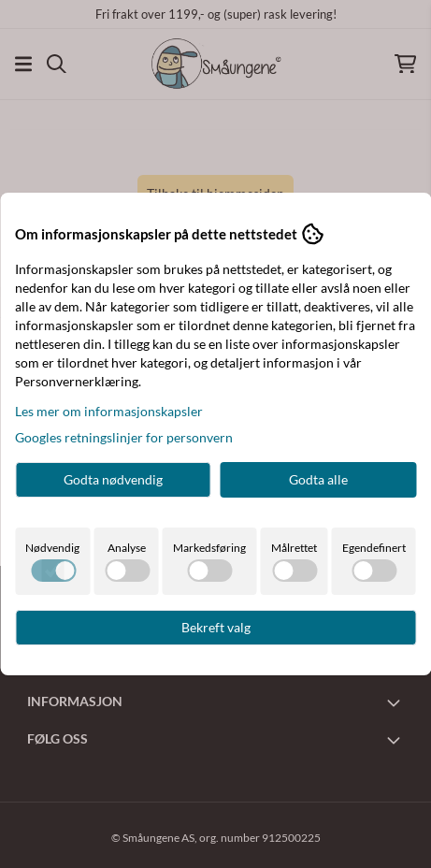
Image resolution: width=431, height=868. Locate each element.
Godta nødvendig (113, 479)
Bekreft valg (216, 627)
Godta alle (318, 479)
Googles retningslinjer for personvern (124, 437)
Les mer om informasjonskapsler (109, 411)
